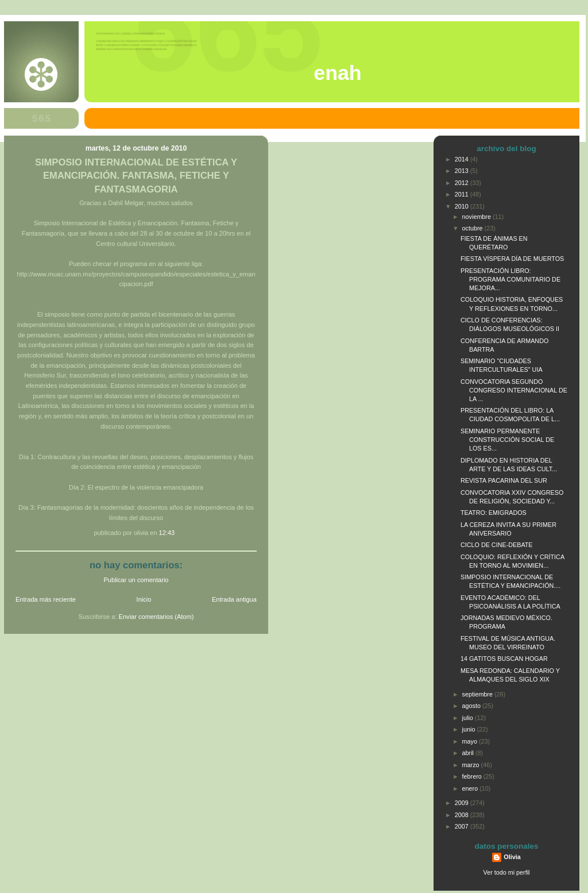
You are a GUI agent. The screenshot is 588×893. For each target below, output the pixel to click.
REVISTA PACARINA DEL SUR (504, 480)
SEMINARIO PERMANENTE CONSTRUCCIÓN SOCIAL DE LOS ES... (507, 440)
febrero (473, 776)
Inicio (144, 599)
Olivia (512, 857)
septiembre (478, 694)
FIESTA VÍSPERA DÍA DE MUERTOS (512, 259)
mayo (471, 741)
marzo (472, 765)
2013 (463, 171)
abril (469, 753)
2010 (463, 206)
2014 (463, 159)
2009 (463, 803)
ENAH (337, 73)
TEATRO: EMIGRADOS (494, 513)
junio (470, 729)
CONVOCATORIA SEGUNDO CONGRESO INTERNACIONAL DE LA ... (514, 390)
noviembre (477, 217)
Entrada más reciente (46, 599)
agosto (472, 706)
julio (469, 718)
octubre (473, 228)
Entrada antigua (234, 599)
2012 (463, 183)
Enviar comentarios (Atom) (156, 617)
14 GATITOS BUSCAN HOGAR (504, 659)
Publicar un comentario (136, 580)
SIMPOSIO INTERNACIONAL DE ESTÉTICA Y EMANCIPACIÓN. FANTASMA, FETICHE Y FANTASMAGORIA (136, 176)
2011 (463, 194)
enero (471, 788)
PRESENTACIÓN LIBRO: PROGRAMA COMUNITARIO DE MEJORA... (510, 279)
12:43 (167, 533)
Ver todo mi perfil (507, 872)
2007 (463, 826)
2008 (463, 815)
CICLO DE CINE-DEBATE (497, 545)
